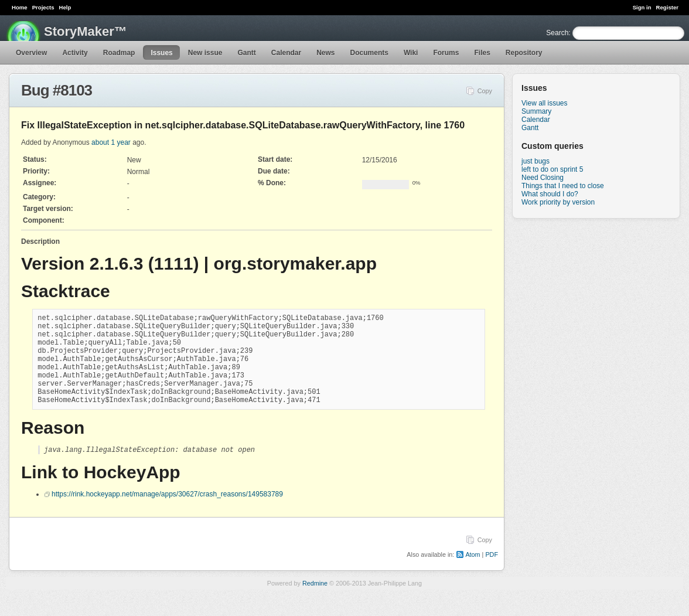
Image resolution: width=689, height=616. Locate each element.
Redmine (315, 604)
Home (20, 7)
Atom (473, 575)
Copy (485, 91)
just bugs (535, 161)
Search (557, 33)
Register (667, 7)
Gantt (246, 53)
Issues (161, 53)
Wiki (411, 53)
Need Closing (543, 178)
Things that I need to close (563, 186)
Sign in (642, 7)
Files (482, 53)
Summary (536, 111)
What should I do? (550, 194)
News (325, 53)
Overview (31, 53)
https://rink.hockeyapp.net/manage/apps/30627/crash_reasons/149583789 (167, 515)
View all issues (544, 103)
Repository (524, 53)
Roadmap (119, 53)
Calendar (286, 53)
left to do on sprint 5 (552, 169)
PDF (492, 575)
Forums (446, 53)
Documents (369, 53)
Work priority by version (558, 202)
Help (65, 7)
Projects (43, 7)
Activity (75, 53)
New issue (205, 53)
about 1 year (111, 142)
